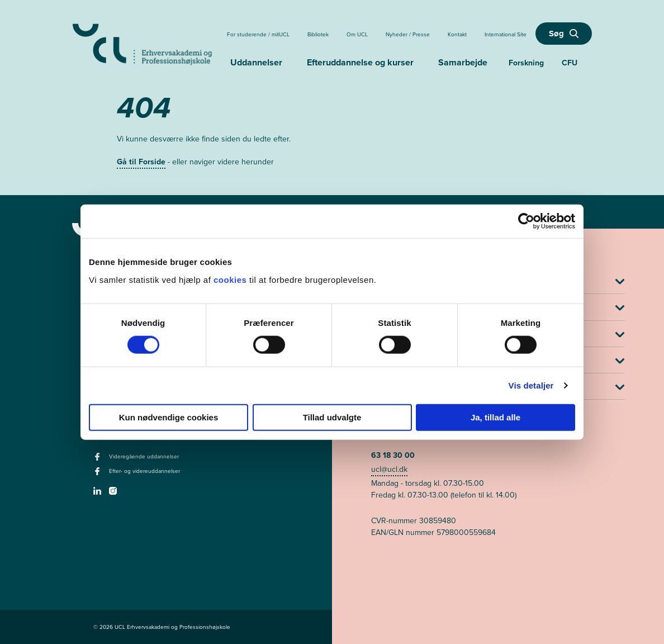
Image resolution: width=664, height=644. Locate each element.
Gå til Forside (141, 162)
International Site (506, 34)
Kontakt (457, 34)
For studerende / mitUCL (258, 34)
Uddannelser (256, 62)
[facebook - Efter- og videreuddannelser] (99, 475)
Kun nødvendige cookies (169, 417)
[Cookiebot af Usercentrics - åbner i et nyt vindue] (526, 221)
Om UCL (357, 34)
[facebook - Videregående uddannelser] (99, 460)
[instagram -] (114, 494)
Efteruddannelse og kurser (360, 62)
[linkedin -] (99, 494)
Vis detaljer (531, 385)
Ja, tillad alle (495, 417)
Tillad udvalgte (332, 417)
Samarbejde (463, 62)
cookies (231, 279)
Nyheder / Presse (408, 34)
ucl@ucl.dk (389, 469)
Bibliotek (318, 34)
